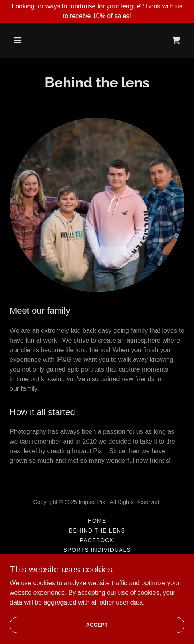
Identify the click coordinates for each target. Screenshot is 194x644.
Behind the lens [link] (97, 530)
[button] (30, 40)
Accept (97, 625)
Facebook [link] (97, 540)
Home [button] (97, 521)
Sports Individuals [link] (97, 550)
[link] (176, 40)
